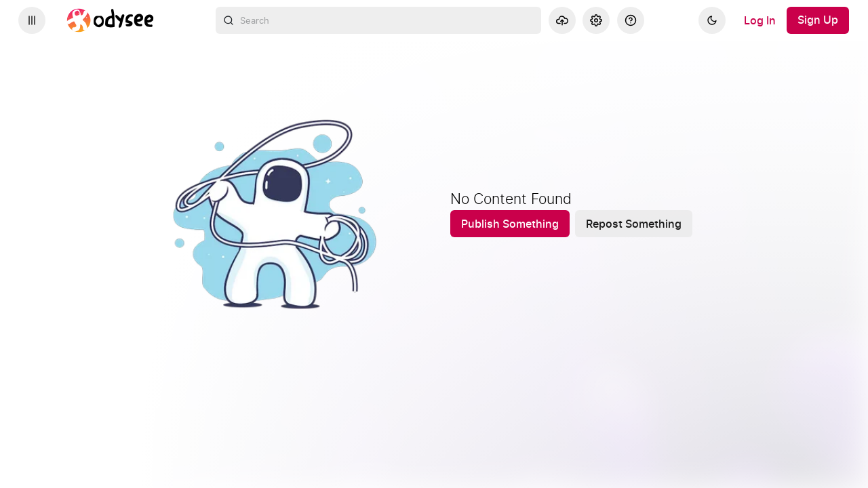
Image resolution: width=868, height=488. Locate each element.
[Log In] (760, 20)
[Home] (111, 20)
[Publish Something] (510, 224)
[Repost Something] (634, 224)
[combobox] (378, 20)
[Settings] (596, 20)
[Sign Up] (818, 20)
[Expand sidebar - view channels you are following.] (32, 20)
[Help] (631, 20)
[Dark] (712, 20)
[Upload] (562, 20)
